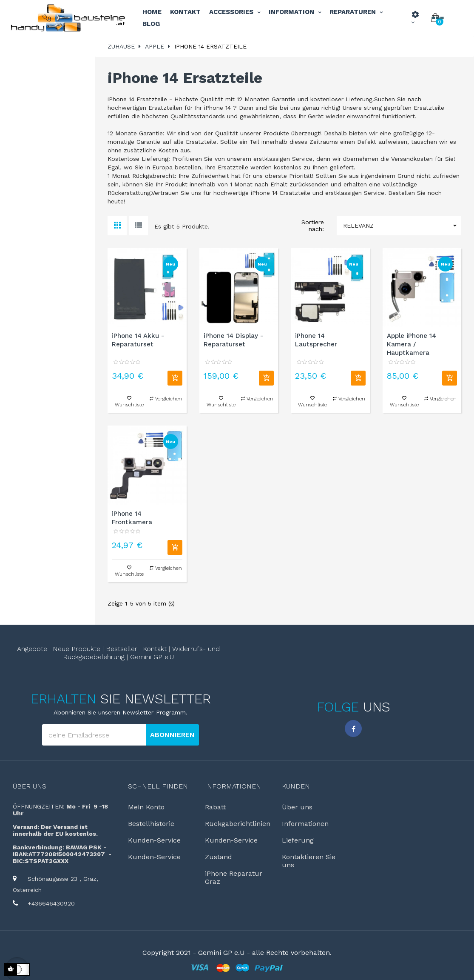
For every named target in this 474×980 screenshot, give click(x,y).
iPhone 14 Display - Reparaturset (233, 340)
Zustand (217, 850)
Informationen (302, 819)
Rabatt (214, 804)
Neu (170, 264)
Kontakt (152, 648)
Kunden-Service (150, 834)
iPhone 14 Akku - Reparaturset (138, 340)
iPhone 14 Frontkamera (132, 518)
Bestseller (121, 648)
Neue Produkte (81, 648)
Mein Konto (144, 804)
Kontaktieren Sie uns (311, 850)
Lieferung (295, 834)
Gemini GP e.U (149, 655)
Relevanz (402, 226)
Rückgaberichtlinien (232, 819)
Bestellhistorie (148, 819)
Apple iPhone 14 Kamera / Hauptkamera (412, 344)
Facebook (353, 726)
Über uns (30, 784)
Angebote (41, 648)
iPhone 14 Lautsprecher (316, 340)
